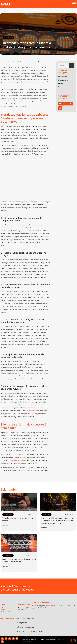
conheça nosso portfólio (18, 460)
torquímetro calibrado (32, 411)
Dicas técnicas (9, 37)
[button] (60, 104)
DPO (3, 605)
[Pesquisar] (72, 65)
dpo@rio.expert (6, 612)
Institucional (46, 515)
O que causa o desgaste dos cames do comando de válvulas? (19, 560)
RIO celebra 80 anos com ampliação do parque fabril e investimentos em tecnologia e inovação (57, 521)
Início (2, 62)
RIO (8, 433)
